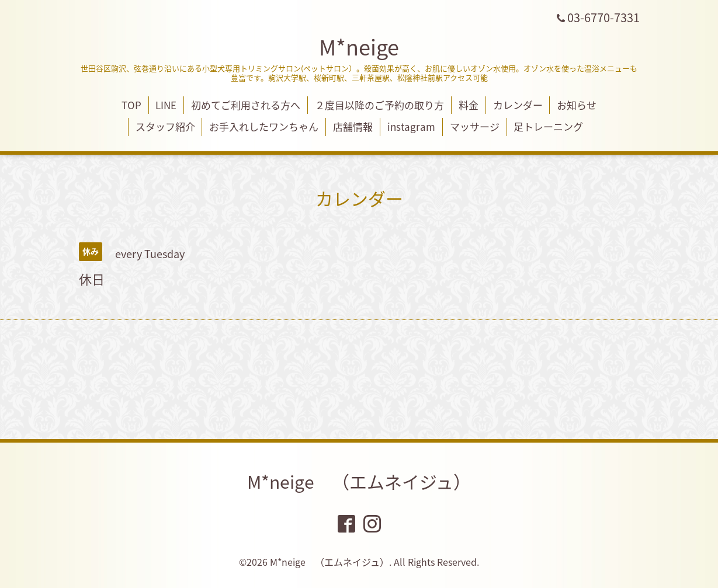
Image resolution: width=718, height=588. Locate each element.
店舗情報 (353, 126)
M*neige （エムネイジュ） (359, 481)
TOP (131, 105)
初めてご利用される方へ (246, 105)
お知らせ (577, 105)
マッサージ (475, 126)
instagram (411, 126)
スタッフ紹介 (165, 126)
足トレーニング (548, 126)
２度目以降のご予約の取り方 (379, 105)
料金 (469, 105)
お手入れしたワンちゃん (264, 126)
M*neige (359, 47)
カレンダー (518, 105)
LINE (166, 105)
